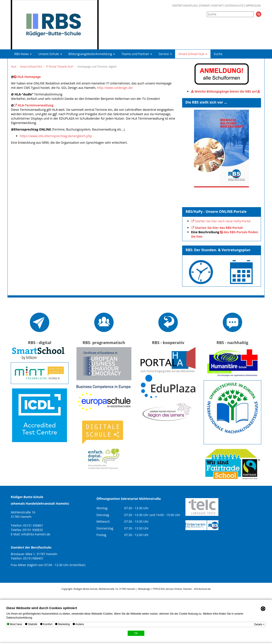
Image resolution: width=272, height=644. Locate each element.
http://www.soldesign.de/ (115, 88)
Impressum (253, 6)
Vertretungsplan (185, 6)
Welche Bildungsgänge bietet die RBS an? (226, 91)
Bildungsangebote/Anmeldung (92, 54)
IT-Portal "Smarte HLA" (60, 67)
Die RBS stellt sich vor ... (206, 102)
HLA (14, 67)
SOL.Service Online (171, 589)
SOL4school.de (202, 589)
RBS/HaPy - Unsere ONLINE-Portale (216, 212)
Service (165, 54)
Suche (218, 54)
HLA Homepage (29, 77)
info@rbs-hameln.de (36, 534)
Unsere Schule (50, 54)
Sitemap (204, 6)
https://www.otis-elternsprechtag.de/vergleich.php (56, 136)
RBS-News (23, 54)
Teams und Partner (137, 54)
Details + (259, 624)
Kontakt (217, 6)
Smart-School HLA (193, 54)
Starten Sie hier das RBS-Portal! (219, 228)
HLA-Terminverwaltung (36, 105)
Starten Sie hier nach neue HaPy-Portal (223, 221)
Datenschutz (234, 6)
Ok (136, 633)
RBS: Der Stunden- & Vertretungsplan (218, 250)
